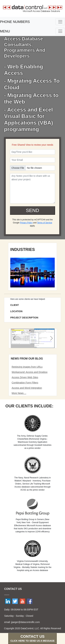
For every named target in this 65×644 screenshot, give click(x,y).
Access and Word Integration (27, 388)
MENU (5, 31)
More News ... (19, 393)
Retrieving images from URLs (27, 367)
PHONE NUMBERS (15, 22)
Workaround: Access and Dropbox (30, 372)
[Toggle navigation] (60, 22)
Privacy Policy (26, 223)
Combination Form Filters (25, 383)
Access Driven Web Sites (25, 377)
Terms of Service (44, 223)
